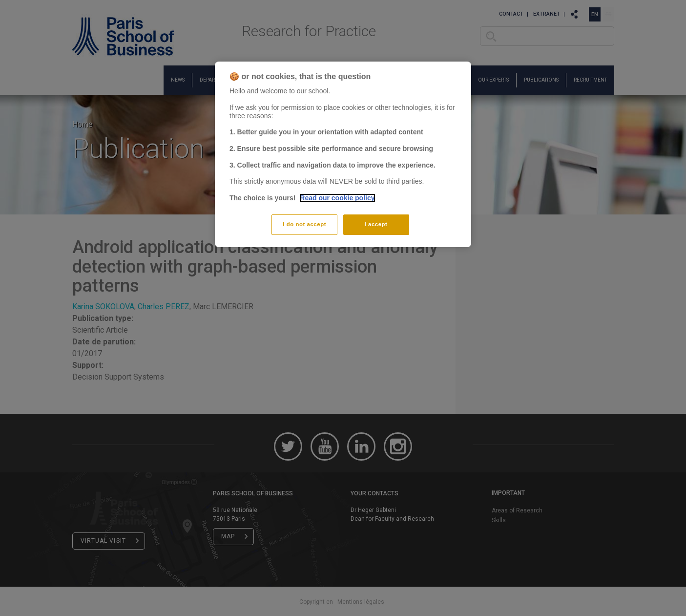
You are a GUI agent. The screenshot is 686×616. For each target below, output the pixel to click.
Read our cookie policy (337, 198)
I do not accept (304, 224)
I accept (376, 224)
